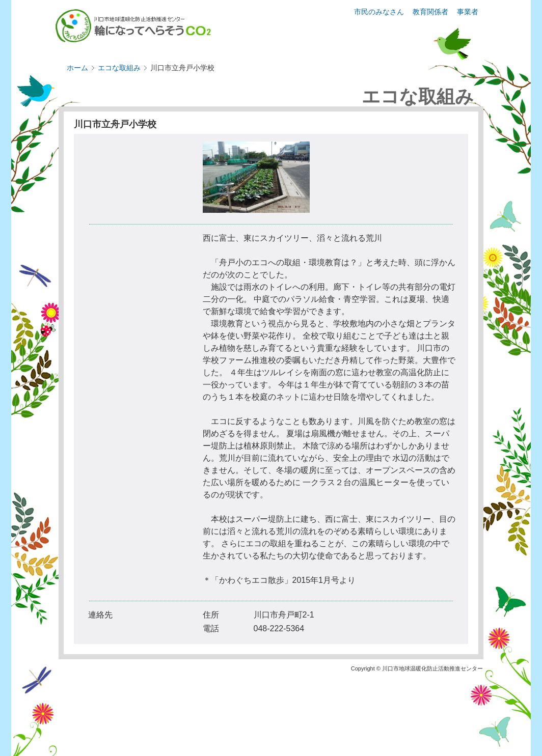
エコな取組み (119, 68)
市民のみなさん (379, 12)
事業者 (468, 12)
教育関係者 (430, 12)
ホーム (77, 68)
